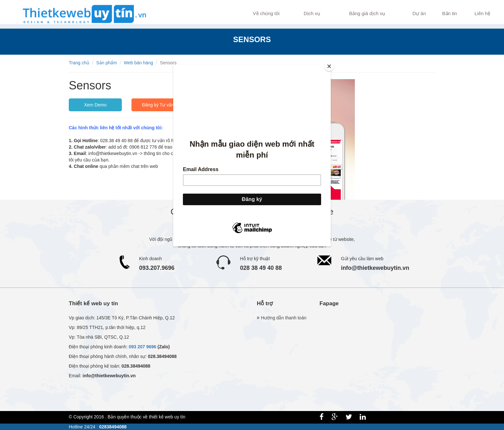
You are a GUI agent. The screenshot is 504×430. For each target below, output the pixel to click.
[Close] (329, 66)
